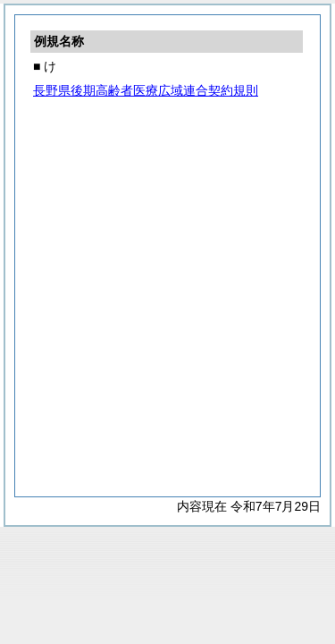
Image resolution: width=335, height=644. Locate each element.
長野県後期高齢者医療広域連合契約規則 (146, 90)
